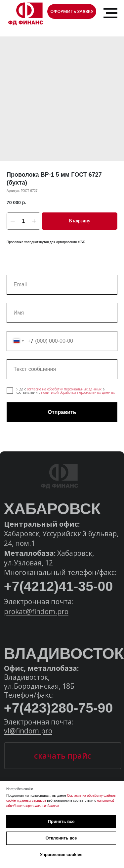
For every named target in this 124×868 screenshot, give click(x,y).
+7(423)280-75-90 (59, 708)
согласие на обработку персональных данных (64, 389)
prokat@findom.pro (36, 611)
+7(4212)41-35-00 (59, 586)
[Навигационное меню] (110, 13)
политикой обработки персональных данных (78, 392)
